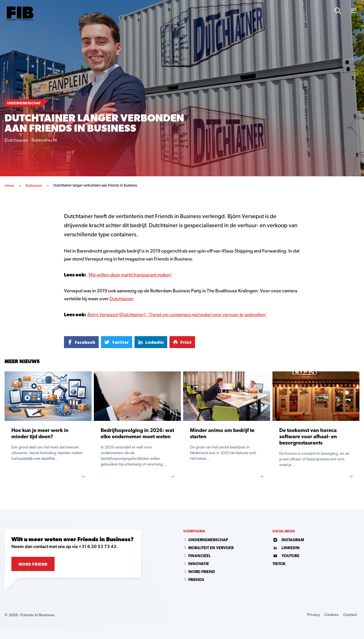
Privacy (314, 615)
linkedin (286, 548)
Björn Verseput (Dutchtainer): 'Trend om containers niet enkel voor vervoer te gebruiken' (177, 315)
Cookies (332, 615)
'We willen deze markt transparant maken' (130, 275)
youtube (286, 556)
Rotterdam (34, 186)
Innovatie (199, 564)
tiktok (279, 564)
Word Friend (33, 564)
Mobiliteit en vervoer (211, 548)
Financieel (199, 556)
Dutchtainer (121, 299)
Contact (350, 615)
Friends (196, 580)
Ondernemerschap (208, 540)
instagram (288, 540)
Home (9, 186)
